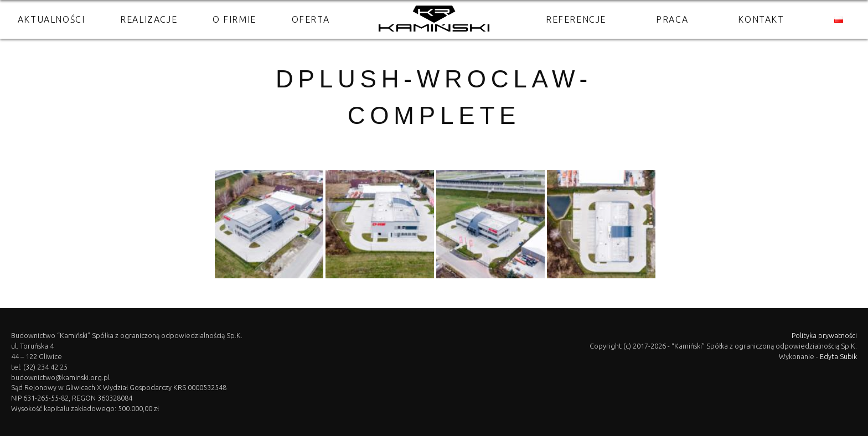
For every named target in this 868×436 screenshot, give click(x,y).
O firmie (234, 19)
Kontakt (761, 19)
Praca (672, 19)
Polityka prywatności (824, 335)
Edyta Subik (838, 356)
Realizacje (149, 19)
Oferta (311, 19)
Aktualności (51, 19)
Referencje (576, 19)
